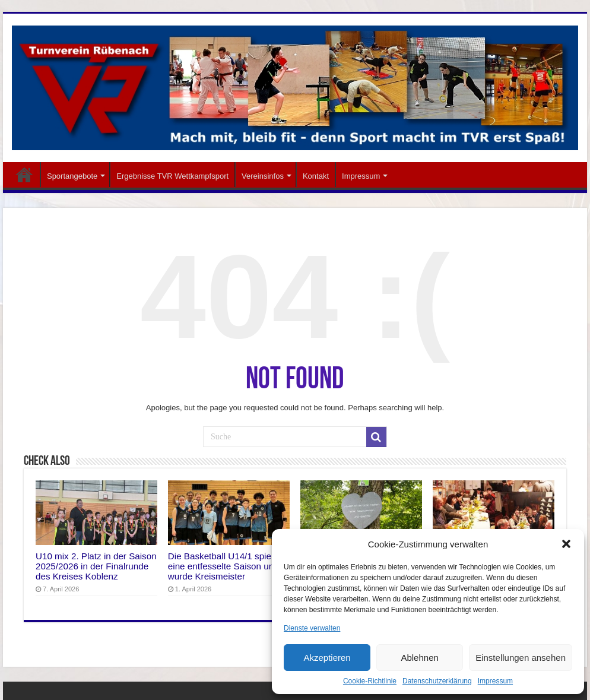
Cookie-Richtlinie (370, 681)
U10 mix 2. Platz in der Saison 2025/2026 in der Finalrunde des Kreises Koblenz (96, 566)
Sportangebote (72, 176)
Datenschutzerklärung (437, 681)
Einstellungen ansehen (521, 658)
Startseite (24, 175)
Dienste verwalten (312, 628)
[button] (566, 544)
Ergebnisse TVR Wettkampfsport (172, 176)
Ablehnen (419, 658)
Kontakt (316, 176)
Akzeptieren (327, 658)
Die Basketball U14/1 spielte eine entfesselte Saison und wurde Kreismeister (224, 566)
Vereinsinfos (263, 176)
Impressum (495, 681)
